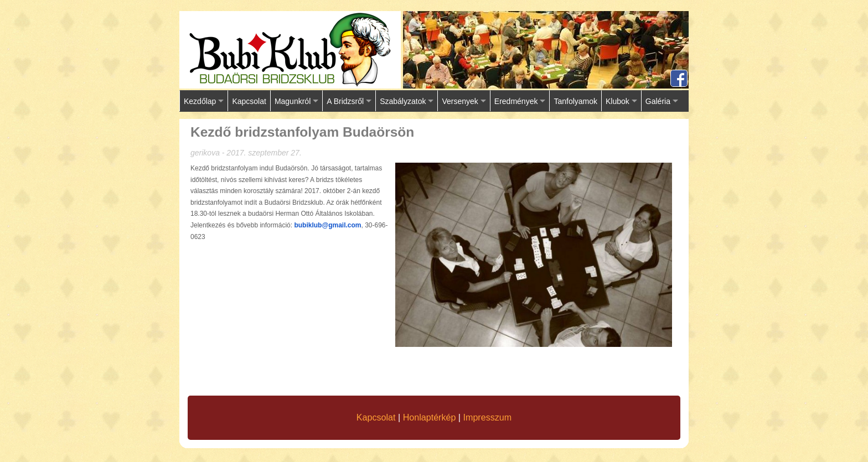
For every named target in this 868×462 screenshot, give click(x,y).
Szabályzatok (403, 101)
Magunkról (293, 101)
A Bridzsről (345, 101)
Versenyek (460, 101)
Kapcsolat (249, 101)
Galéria (658, 101)
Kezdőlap (200, 101)
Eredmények (516, 101)
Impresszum (488, 417)
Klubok (618, 101)
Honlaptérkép (430, 417)
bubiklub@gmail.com (327, 225)
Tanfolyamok (575, 101)
